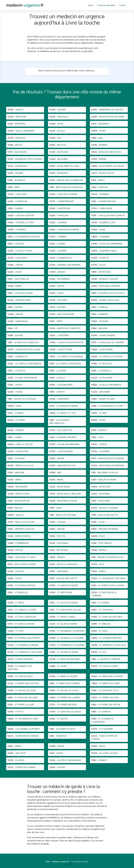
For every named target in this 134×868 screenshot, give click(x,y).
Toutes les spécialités (106, 5)
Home (90, 5)
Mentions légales (67, 864)
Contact (123, 5)
